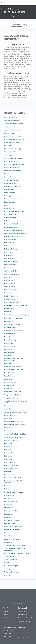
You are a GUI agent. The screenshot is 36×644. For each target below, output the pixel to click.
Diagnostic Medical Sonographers (14, 211)
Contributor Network (24, 622)
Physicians (8, 486)
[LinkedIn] (25, 632)
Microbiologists (9, 343)
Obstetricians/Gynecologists (13, 392)
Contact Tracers (9, 174)
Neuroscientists (9, 363)
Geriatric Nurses (9, 268)
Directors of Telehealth (11, 224)
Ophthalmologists (10, 415)
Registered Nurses (10, 523)
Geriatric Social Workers (11, 274)
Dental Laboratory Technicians (13, 199)
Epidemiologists (9, 252)
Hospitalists (8, 312)
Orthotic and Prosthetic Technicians (15, 434)
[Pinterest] (25, 636)
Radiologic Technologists (12, 511)
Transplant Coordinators (12, 572)
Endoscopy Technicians (11, 249)
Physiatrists (8, 472)
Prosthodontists (9, 495)
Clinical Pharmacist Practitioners (14, 164)
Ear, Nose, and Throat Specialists (14, 230)
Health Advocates (10, 284)
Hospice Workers (9, 309)
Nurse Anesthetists (10, 373)
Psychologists (8, 508)
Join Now (6, 617)
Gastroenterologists (10, 259)
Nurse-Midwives (9, 385)
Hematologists (9, 293)
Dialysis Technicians (10, 215)
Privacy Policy (7, 634)
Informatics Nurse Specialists (13, 318)
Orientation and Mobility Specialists (15, 425)
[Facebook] (20, 632)
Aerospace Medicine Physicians (14, 124)
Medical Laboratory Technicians (14, 331)
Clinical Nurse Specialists (12, 161)
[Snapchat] (30, 636)
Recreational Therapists (12, 520)
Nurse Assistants (9, 376)
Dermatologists (9, 208)
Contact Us (6, 615)
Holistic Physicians (10, 299)
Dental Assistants (10, 193)
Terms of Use (7, 637)
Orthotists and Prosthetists (12, 437)
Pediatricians (8, 447)
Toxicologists (8, 569)
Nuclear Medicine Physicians (13, 367)
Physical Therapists (10, 475)
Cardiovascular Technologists (13, 149)
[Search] (34, 3)
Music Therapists (10, 346)
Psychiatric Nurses (10, 498)
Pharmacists (8, 459)
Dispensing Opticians (11, 227)
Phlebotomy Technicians (12, 469)
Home (3, 9)
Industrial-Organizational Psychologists (16, 315)
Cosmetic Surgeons (10, 177)
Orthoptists (8, 431)
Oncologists (8, 409)
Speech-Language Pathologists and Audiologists (15, 549)
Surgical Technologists (11, 566)
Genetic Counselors (10, 265)
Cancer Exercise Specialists (13, 143)
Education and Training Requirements (18, 26)
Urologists (7, 575)
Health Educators (10, 287)
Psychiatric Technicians (11, 501)
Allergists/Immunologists (12, 127)
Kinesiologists (8, 321)
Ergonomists (8, 255)
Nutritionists (8, 389)
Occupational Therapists (12, 398)
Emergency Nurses (10, 240)
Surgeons (7, 563)
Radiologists (8, 514)
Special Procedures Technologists (15, 545)
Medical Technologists (11, 340)
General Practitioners (11, 262)
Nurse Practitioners (10, 382)
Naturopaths (8, 349)
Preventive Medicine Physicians (14, 492)
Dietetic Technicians (10, 218)
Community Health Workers (13, 171)
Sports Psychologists (11, 560)
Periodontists (8, 456)
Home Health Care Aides (12, 302)
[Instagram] (20, 636)
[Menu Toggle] (2, 3)
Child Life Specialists (11, 152)
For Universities (23, 615)
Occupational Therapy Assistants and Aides (16, 402)
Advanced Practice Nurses (12, 121)
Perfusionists (8, 453)
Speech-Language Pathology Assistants (16, 553)
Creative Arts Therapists (12, 180)
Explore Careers (13, 9)
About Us (6, 612)
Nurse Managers (9, 379)
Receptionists (8, 517)
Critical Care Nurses (10, 183)
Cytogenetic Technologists (12, 186)
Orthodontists (8, 428)
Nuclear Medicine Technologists (14, 370)
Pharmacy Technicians (11, 465)
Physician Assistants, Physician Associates (14, 482)
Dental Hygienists (10, 196)
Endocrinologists (9, 243)
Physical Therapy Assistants (13, 478)
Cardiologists (8, 146)
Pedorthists (8, 450)
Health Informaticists (11, 290)
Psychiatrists (8, 505)
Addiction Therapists (11, 117)
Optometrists (8, 418)
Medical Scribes (9, 337)
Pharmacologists (9, 462)
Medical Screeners (10, 334)
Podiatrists (8, 489)
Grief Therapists (9, 280)
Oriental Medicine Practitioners (14, 422)
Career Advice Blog (9, 631)
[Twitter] (30, 632)
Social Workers (9, 542)
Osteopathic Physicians (11, 440)
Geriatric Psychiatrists (11, 271)
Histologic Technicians (11, 296)
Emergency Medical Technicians (14, 237)
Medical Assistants (10, 327)
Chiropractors (8, 155)
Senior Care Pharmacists (12, 539)
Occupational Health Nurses (13, 395)
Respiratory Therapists (11, 533)
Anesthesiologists (10, 133)
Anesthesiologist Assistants (13, 130)
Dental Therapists (10, 202)
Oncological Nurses (10, 406)
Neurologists (8, 356)
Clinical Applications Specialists (14, 158)
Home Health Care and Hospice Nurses (16, 305)
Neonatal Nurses (9, 352)
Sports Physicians (10, 556)
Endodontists (8, 246)
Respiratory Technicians (12, 530)
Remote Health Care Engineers (14, 527)
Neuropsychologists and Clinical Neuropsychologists (14, 360)
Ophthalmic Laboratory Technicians (15, 412)
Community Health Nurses (12, 168)
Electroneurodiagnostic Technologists (16, 233)
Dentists (7, 205)
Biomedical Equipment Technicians (15, 139)
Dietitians (7, 221)
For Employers (23, 612)
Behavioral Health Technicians (13, 136)
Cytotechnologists (10, 190)
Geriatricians (8, 277)
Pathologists (8, 443)
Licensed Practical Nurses (12, 324)
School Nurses (9, 536)
